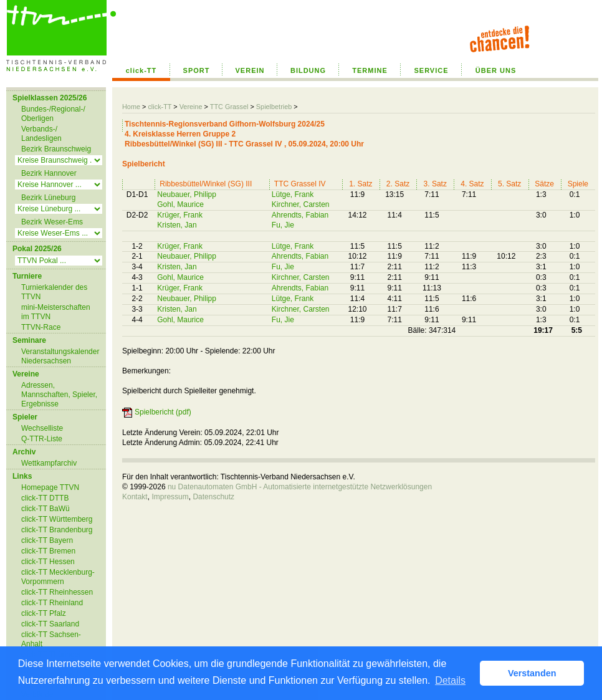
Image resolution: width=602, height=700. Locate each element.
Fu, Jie (283, 225)
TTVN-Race (41, 327)
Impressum (170, 497)
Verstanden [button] (532, 673)
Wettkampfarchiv (49, 463)
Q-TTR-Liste (42, 439)
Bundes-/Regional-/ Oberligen (53, 114)
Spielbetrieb (274, 107)
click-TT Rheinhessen (57, 592)
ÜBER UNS (496, 70)
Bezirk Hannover (49, 173)
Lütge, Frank (293, 194)
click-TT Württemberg (57, 519)
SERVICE (431, 70)
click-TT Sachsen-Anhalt (51, 639)
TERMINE (370, 70)
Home (131, 107)
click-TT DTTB (45, 498)
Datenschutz (213, 497)
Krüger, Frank (180, 215)
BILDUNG (308, 70)
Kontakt (135, 497)
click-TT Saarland (50, 624)
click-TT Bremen (48, 551)
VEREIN (250, 70)
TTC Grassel (229, 107)
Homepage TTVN (50, 487)
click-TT (141, 70)
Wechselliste (42, 428)
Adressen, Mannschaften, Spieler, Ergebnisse (59, 395)
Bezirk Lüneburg (48, 198)
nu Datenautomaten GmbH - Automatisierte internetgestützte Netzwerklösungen (300, 487)
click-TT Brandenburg (57, 530)
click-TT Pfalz (44, 613)
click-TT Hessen (48, 562)
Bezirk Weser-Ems (52, 222)
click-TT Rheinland (52, 603)
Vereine (191, 107)
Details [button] (450, 680)
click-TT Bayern (47, 540)
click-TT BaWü (45, 509)
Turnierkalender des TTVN (54, 292)
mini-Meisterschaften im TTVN (56, 312)
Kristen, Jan (177, 225)
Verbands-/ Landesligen (41, 134)
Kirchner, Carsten (301, 204)
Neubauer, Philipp (187, 194)
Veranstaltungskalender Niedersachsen (60, 356)
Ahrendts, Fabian (300, 215)
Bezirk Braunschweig (56, 149)
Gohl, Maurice (180, 204)
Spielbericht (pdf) (163, 412)
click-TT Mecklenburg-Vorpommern (58, 577)
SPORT (197, 70)
